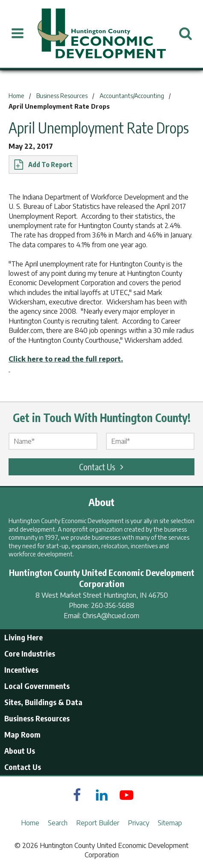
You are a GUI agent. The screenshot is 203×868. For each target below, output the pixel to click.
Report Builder (98, 823)
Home (30, 823)
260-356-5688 (113, 605)
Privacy (138, 823)
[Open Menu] (18, 34)
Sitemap (170, 823)
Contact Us (103, 467)
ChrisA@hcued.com (111, 616)
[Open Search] (185, 34)
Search (58, 823)
